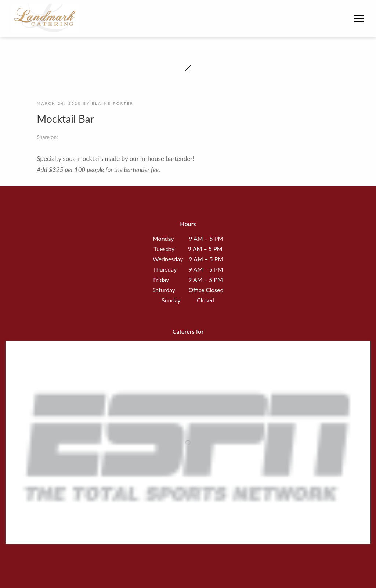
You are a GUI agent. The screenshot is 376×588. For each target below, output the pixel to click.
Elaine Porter (113, 103)
